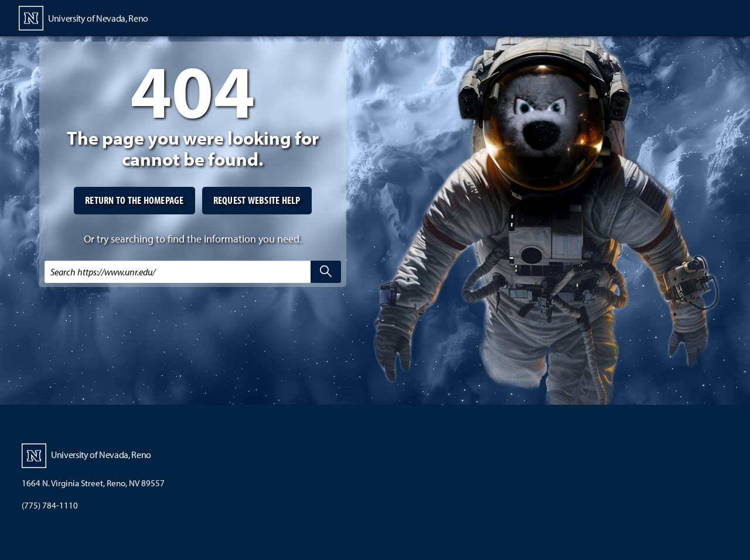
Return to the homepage (134, 200)
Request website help (257, 200)
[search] (326, 272)
